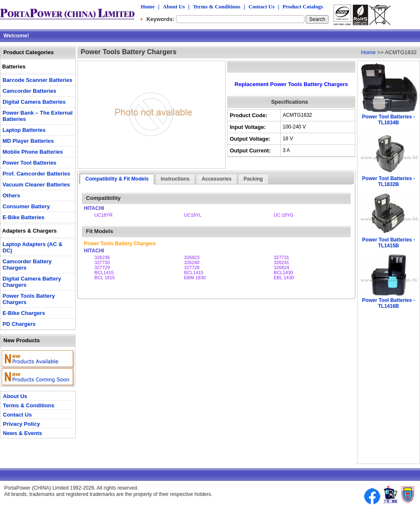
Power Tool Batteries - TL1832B (388, 181)
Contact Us (262, 7)
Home (148, 7)
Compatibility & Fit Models (117, 179)
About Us (174, 7)
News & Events (22, 433)
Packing (253, 179)
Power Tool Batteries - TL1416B (388, 303)
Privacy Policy (21, 424)
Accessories (217, 179)
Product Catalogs (303, 7)
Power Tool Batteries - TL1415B (388, 243)
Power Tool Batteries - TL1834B (388, 120)
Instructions (175, 179)
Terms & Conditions (217, 7)
